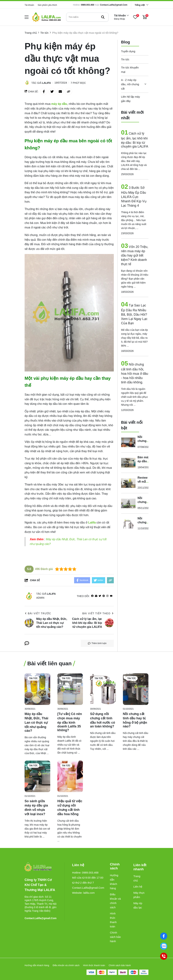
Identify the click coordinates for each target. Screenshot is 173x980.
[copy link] (69, 92)
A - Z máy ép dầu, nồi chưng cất (130, 84)
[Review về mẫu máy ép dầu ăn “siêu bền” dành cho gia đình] (128, 483)
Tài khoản (29, 5)
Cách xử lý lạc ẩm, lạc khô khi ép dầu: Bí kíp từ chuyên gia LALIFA (135, 140)
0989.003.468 (87, 5)
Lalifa (47, 83)
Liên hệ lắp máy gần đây (131, 99)
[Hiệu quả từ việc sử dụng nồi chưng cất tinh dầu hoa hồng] (70, 776)
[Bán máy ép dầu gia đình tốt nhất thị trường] (128, 463)
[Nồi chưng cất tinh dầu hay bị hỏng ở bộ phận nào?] (136, 689)
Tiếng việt (140, 5)
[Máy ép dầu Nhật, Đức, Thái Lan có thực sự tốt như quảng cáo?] (37, 689)
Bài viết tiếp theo (98, 613)
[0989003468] (164, 946)
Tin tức (125, 59)
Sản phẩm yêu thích (47, 5)
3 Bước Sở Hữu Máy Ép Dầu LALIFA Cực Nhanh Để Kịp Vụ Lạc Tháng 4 (134, 197)
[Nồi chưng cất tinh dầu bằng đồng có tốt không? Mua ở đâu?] (128, 442)
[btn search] (103, 17)
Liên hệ (138, 887)
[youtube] (111, 596)
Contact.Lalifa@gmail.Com (114, 5)
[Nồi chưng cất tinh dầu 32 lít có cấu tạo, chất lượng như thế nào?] (128, 524)
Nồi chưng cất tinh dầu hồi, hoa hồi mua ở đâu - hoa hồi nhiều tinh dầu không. (135, 373)
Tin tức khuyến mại (130, 70)
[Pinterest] (104, 596)
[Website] (96, 596)
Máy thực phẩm (139, 895)
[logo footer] (41, 867)
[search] (87, 17)
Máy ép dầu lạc (138, 905)
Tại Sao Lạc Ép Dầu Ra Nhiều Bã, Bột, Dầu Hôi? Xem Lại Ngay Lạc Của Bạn (134, 314)
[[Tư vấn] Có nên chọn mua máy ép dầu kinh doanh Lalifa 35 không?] (70, 689)
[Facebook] (164, 936)
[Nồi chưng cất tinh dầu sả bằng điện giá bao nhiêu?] (128, 503)
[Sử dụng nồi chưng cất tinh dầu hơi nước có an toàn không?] (103, 689)
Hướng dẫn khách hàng (114, 882)
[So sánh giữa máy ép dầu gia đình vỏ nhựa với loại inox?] (37, 776)
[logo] (46, 17)
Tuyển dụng (128, 51)
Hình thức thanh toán (113, 920)
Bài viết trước (38, 613)
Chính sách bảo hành (115, 937)
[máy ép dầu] (59, 104)
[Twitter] (100, 596)
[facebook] (92, 596)
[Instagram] (107, 596)
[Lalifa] (92, 523)
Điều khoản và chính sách (115, 901)
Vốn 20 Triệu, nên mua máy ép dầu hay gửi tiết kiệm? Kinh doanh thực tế (135, 255)
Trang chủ (137, 878)
